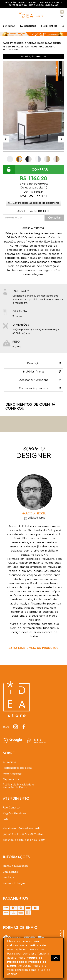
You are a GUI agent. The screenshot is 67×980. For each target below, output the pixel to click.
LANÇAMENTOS (28, 26)
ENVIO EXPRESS (49, 26)
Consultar (55, 218)
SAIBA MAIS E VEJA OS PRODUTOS (33, 648)
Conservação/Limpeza (34, 388)
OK (55, 958)
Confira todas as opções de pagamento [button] (33, 203)
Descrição (34, 363)
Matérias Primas (34, 372)
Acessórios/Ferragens (34, 380)
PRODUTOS (9, 26)
